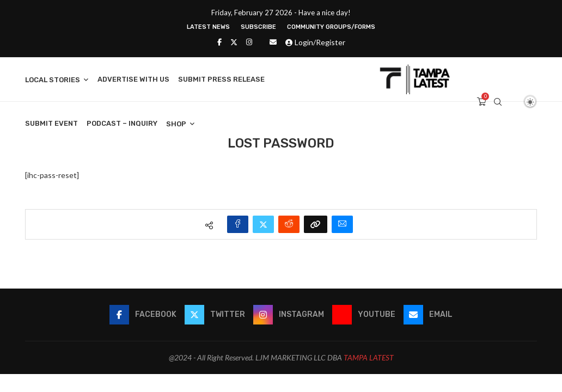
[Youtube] (364, 315)
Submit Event (51, 123)
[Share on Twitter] (263, 224)
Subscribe (258, 27)
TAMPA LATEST (369, 357)
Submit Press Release (221, 79)
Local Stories (53, 80)
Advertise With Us (133, 79)
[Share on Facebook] (238, 224)
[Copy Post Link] (316, 224)
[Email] (273, 42)
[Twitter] (234, 42)
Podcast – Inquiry (122, 123)
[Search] (498, 102)
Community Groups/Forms (331, 27)
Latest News (208, 27)
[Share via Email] (342, 224)
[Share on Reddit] (289, 224)
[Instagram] (249, 42)
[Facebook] (219, 42)
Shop (176, 124)
